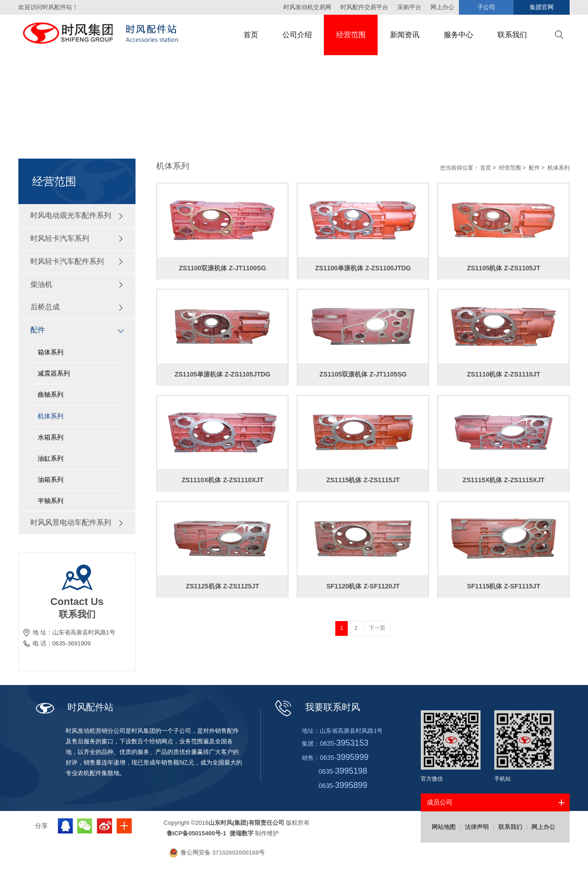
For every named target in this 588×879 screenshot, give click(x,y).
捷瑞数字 (241, 833)
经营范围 (351, 35)
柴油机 (77, 284)
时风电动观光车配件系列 (77, 215)
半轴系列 (51, 501)
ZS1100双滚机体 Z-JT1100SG (222, 268)
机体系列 (51, 416)
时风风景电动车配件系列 (77, 522)
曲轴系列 (51, 394)
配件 (77, 330)
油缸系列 (51, 458)
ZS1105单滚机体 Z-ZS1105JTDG (223, 374)
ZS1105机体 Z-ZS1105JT (503, 268)
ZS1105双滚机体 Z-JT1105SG (363, 374)
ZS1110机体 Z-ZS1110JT (503, 374)
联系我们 (512, 35)
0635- (344, 743)
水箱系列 (51, 437)
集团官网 (542, 7)
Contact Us (77, 602)
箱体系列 (51, 352)
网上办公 (543, 827)
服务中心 (458, 35)
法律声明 (477, 827)
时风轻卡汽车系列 (77, 238)
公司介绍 (297, 35)
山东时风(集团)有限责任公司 (246, 823)
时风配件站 (90, 707)
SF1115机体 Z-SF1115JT (503, 586)
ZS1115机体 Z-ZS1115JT (363, 480)
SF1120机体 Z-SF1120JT (363, 586)
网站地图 (444, 827)
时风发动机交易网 (307, 7)
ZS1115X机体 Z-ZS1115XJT (503, 480)
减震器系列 (54, 373)
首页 (251, 35)
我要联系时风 (333, 707)
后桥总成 (77, 307)
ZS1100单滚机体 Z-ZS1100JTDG (363, 268)
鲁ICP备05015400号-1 (198, 833)
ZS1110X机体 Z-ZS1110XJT (222, 480)
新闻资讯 (405, 35)
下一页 (377, 628)
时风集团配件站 (108, 35)
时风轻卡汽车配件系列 (77, 261)
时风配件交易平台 (364, 7)
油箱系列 (51, 479)
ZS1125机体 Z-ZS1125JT (222, 586)
